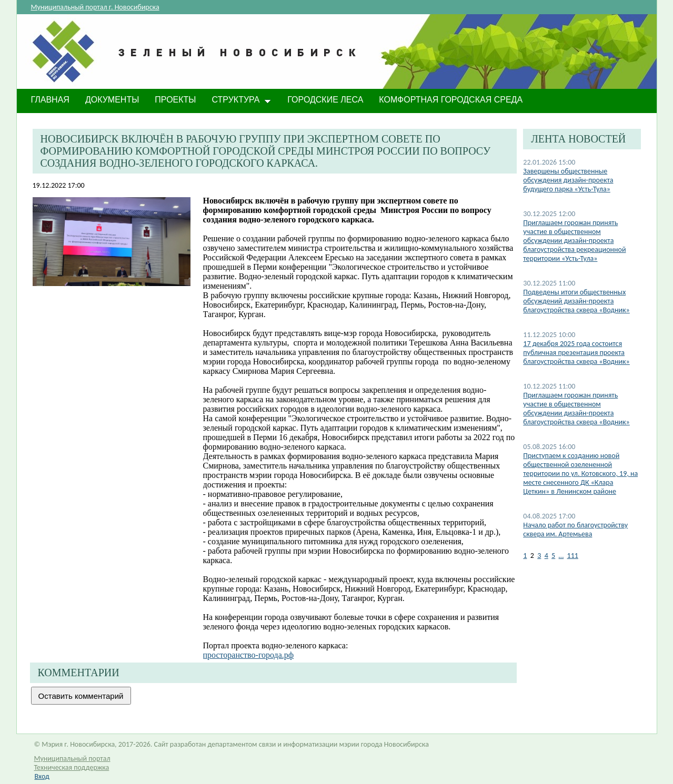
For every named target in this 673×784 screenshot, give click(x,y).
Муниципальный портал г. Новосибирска (95, 7)
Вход (42, 776)
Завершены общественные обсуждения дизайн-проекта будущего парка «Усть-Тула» (568, 180)
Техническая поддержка (72, 767)
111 (573, 556)
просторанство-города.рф (249, 655)
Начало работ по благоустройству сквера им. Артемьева (575, 530)
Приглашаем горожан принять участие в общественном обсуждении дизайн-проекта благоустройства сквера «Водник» (576, 409)
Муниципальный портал (72, 758)
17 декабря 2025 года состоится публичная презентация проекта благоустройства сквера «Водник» (576, 353)
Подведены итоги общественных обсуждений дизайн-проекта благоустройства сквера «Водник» (576, 301)
